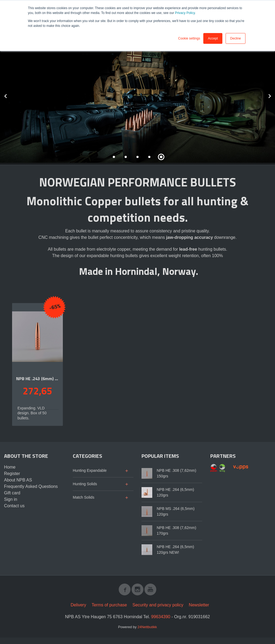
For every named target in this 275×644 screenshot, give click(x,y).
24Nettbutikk (147, 627)
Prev (12, 95)
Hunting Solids (85, 484)
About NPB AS (18, 480)
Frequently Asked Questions (31, 486)
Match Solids (84, 497)
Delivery (78, 605)
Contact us (14, 506)
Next (275, 95)
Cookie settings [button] (189, 38)
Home (10, 467)
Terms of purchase (109, 605)
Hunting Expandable (90, 470)
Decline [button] (236, 38)
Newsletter (199, 605)
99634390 (161, 617)
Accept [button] (213, 38)
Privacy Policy (185, 13)
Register (12, 474)
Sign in (11, 499)
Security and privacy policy (158, 605)
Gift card (12, 493)
